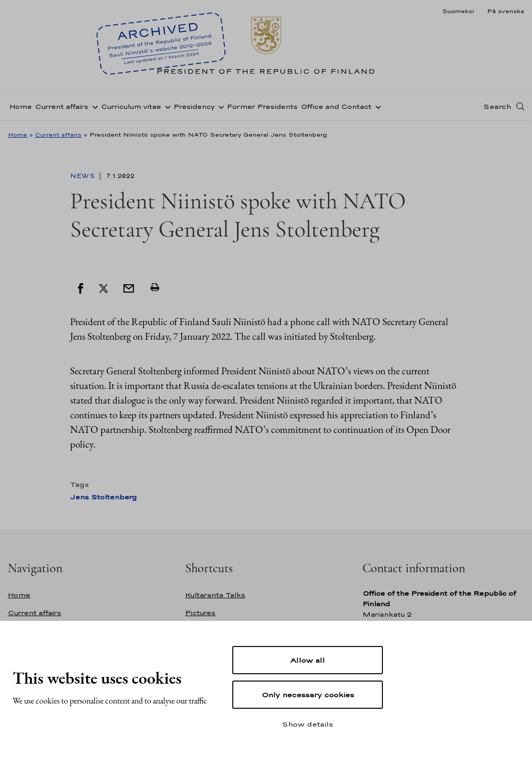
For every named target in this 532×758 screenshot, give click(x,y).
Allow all (308, 660)
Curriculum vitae (131, 107)
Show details (308, 724)
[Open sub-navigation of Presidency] (219, 106)
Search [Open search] (497, 106)
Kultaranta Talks (215, 595)
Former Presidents (262, 107)
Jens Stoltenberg (103, 497)
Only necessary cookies (308, 695)
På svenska (506, 11)
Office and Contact (336, 107)
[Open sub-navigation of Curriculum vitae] (166, 106)
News (83, 176)
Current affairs (62, 107)
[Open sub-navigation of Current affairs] (93, 106)
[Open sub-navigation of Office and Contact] (376, 106)
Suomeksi (458, 11)
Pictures (200, 613)
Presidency (194, 107)
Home (21, 107)
